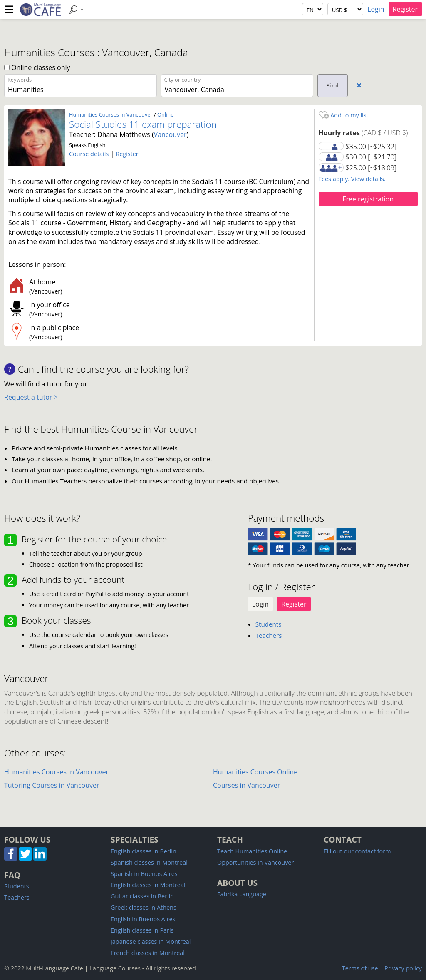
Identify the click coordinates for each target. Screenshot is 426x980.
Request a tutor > (31, 397)
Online (165, 114)
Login (376, 9)
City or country (183, 80)
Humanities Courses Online (255, 772)
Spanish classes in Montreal (149, 862)
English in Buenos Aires (143, 919)
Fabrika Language (242, 894)
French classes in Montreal (148, 953)
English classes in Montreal (148, 885)
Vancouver (170, 134)
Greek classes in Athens (144, 907)
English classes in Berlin (144, 851)
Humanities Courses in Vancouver (111, 114)
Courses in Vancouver (246, 785)
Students (269, 624)
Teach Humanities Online (252, 851)
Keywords (20, 80)
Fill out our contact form (357, 851)
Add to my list (344, 115)
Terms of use (360, 968)
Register (405, 9)
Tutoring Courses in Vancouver (52, 785)
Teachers (269, 635)
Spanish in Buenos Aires (144, 874)
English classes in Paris (142, 930)
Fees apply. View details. (352, 179)
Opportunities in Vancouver (255, 862)
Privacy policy (403, 968)
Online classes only (37, 67)
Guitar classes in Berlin (142, 896)
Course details (89, 154)
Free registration (368, 199)
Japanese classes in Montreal (151, 941)
